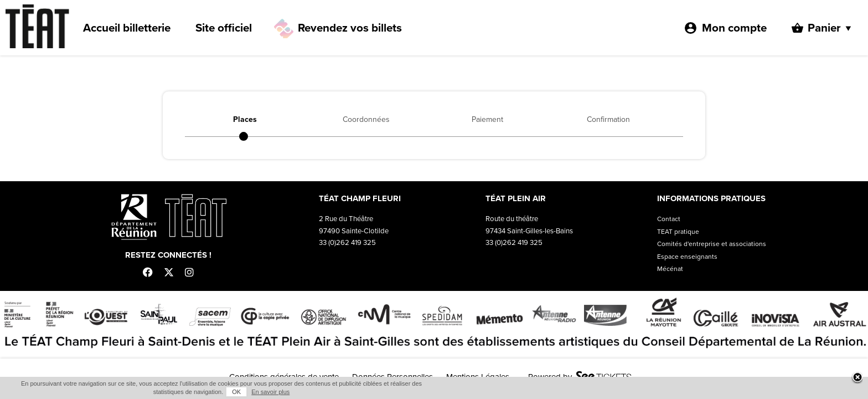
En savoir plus (684, 392)
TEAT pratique (678, 232)
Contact (669, 219)
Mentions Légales (478, 377)
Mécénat (670, 269)
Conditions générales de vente (284, 377)
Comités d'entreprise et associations (712, 244)
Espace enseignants (687, 257)
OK (650, 392)
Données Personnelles (392, 377)
